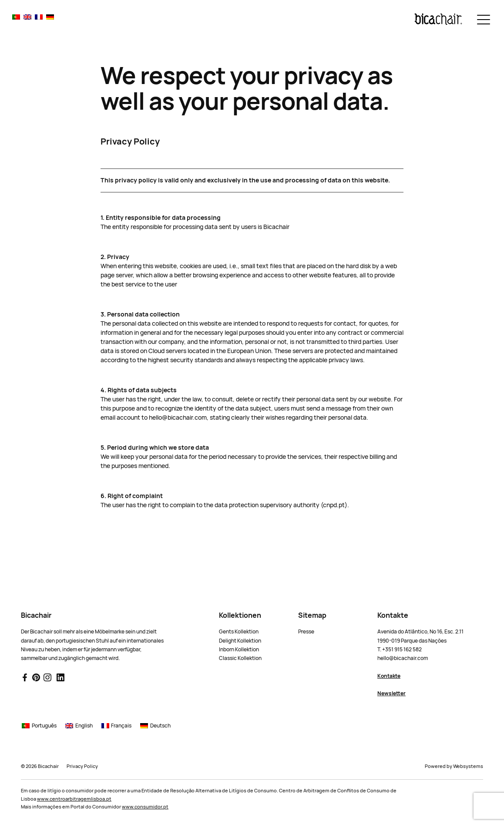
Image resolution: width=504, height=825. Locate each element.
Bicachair (48, 766)
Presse (306, 632)
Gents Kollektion (239, 632)
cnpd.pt (334, 505)
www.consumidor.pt (145, 807)
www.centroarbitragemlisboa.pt (74, 799)
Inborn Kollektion (239, 650)
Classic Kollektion (240, 658)
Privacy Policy (82, 766)
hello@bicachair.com (403, 658)
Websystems (468, 766)
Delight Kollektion (240, 641)
